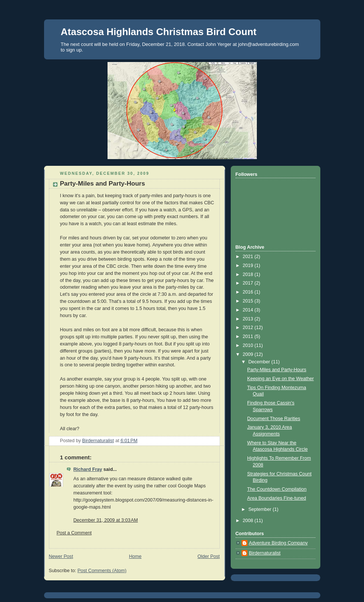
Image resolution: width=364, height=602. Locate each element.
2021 (249, 257)
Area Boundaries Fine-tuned (277, 498)
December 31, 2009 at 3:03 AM (106, 520)
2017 (249, 283)
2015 (249, 301)
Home (135, 556)
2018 (249, 274)
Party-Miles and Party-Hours (277, 370)
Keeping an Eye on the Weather (281, 379)
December (260, 362)
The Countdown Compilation (277, 489)
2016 (249, 292)
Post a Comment (74, 533)
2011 (249, 336)
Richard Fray (88, 469)
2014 (249, 310)
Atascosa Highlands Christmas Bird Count (159, 32)
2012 (249, 328)
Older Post (209, 556)
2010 (249, 345)
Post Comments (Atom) (102, 571)
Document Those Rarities (274, 419)
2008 (249, 521)
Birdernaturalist (265, 553)
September (260, 509)
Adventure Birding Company (279, 543)
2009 (249, 354)
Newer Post (61, 556)
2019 (249, 266)
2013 (249, 319)
